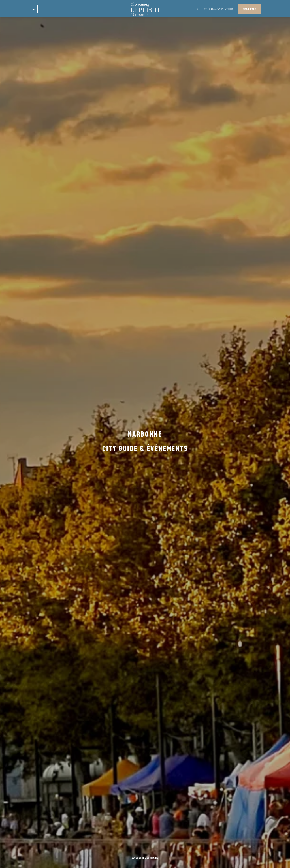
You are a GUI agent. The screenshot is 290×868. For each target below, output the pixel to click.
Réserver (250, 9)
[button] (33, 9)
